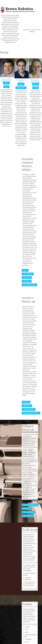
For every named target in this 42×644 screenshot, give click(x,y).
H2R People (27, 406)
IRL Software (28, 516)
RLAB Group (21, 88)
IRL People (27, 509)
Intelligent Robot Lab (30, 505)
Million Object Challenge (31, 413)
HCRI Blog (27, 281)
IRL (6, 87)
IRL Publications (28, 512)
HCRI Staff (27, 278)
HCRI (6, 83)
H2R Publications (29, 409)
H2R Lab (26, 402)
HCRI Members (28, 274)
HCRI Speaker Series (29, 285)
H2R (36, 88)
